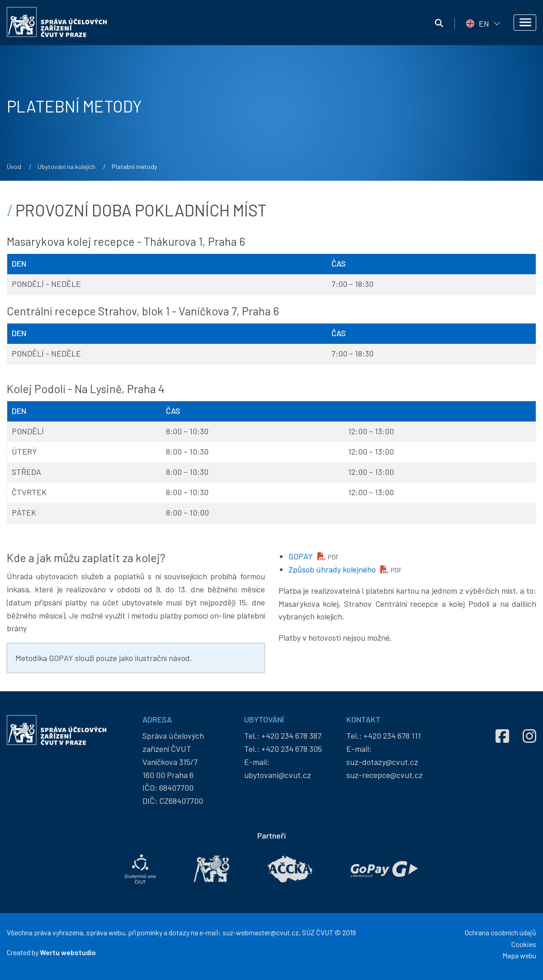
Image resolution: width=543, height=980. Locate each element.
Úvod (14, 166)
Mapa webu (519, 955)
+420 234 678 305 (292, 749)
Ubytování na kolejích (66, 166)
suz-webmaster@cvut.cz (261, 932)
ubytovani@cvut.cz (278, 775)
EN (484, 23)
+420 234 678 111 (392, 736)
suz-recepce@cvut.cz (385, 775)
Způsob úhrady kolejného (332, 569)
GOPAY (301, 556)
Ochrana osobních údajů (501, 932)
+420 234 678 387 (291, 736)
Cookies (524, 944)
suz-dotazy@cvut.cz (382, 762)
